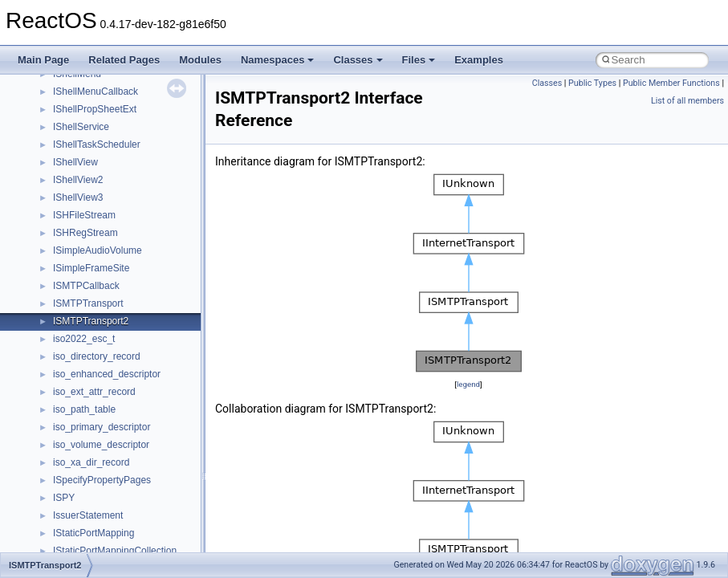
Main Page (43, 60)
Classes (358, 60)
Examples (479, 60)
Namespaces (278, 60)
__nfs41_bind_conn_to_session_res (130, 419)
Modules (200, 60)
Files (419, 60)
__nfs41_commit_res (98, 525)
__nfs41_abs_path (93, 348)
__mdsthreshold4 (90, 83)
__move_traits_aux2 (96, 207)
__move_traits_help (95, 225)
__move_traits (83, 172)
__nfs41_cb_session (97, 454)
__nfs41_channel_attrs (102, 472)
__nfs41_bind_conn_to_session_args (133, 401)
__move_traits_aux (94, 189)
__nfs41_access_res (97, 384)
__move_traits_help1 (98, 242)
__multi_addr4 (83, 278)
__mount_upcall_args (99, 136)
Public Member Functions (671, 83)
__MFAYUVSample (94, 101)
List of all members (687, 101)
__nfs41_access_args (100, 366)
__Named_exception (97, 295)
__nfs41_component (97, 543)
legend (468, 384)
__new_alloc (80, 331)
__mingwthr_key (88, 119)
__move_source (87, 154)
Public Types (592, 83)
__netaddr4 (77, 313)
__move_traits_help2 (98, 260)
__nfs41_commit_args (100, 507)
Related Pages (124, 60)
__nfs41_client (84, 490)
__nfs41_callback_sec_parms (116, 437)
